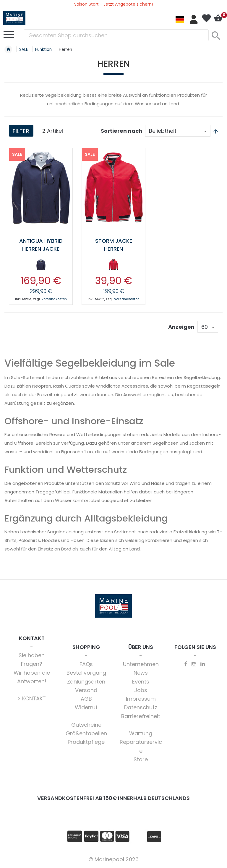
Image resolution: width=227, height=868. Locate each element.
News (141, 673)
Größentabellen (86, 733)
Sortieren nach (121, 131)
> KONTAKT (32, 698)
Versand (86, 690)
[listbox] (41, 266)
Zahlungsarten (86, 682)
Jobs (141, 690)
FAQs (86, 664)
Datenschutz (141, 707)
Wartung (141, 733)
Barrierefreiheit (141, 716)
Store (141, 759)
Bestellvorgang (86, 673)
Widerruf (86, 707)
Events (141, 682)
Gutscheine (86, 725)
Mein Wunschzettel (206, 18)
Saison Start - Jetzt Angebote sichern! (113, 4)
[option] (41, 265)
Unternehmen (141, 664)
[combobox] (116, 35)
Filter (21, 131)
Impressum (141, 699)
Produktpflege (86, 742)
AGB (86, 699)
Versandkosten (54, 299)
